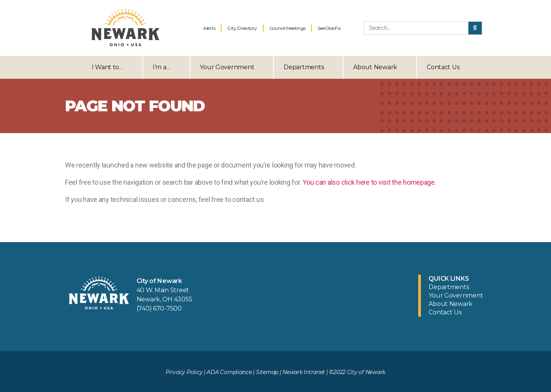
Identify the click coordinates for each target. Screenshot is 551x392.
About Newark (380, 67)
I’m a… (166, 67)
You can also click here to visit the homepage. (369, 182)
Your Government (232, 67)
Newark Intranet (304, 372)
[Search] (475, 28)
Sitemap (267, 372)
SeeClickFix (329, 28)
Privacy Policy (184, 372)
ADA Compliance (229, 372)
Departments (308, 67)
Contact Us (443, 67)
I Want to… (112, 67)
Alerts (209, 28)
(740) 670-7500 (159, 308)
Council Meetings (288, 28)
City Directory (242, 28)
